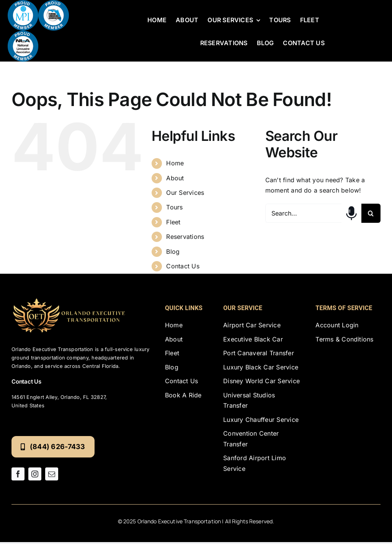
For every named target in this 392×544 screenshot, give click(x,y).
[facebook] (18, 474)
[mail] (52, 474)
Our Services (185, 193)
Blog (173, 252)
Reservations (185, 237)
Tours (174, 207)
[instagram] (35, 474)
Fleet (173, 222)
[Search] (371, 213)
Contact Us (183, 266)
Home (175, 163)
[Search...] (303, 213)
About (175, 178)
